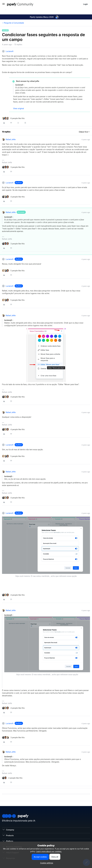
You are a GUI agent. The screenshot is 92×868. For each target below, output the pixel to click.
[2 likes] (12, 778)
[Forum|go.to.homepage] (25, 4)
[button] (4, 5)
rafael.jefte (11, 139)
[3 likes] (13, 167)
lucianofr (10, 51)
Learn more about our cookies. (49, 851)
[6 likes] (13, 118)
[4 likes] (13, 197)
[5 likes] (13, 271)
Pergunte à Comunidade (14, 23)
